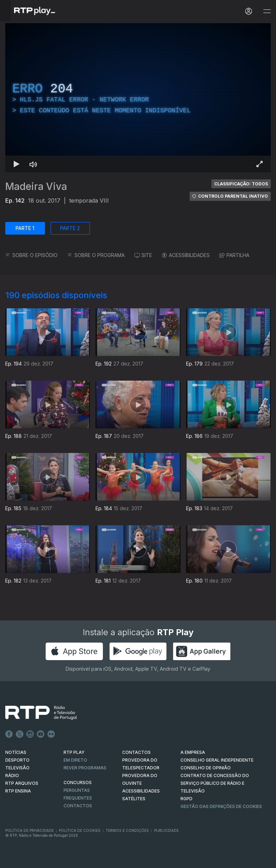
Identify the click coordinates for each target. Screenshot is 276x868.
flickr (51, 734)
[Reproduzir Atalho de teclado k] (17, 164)
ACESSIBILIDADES (186, 255)
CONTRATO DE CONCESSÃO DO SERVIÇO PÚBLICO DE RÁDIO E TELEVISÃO (215, 783)
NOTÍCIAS (16, 752)
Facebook (9, 734)
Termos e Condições (127, 830)
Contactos (78, 806)
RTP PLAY (74, 752)
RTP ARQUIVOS (22, 783)
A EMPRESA (193, 752)
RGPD (186, 799)
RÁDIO (12, 775)
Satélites (134, 799)
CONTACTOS (136, 752)
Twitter (20, 734)
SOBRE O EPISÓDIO (31, 255)
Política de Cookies (80, 830)
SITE (143, 255)
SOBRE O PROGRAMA (96, 255)
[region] (138, 98)
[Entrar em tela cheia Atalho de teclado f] (259, 164)
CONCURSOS (78, 782)
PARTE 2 (70, 228)
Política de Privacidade (29, 830)
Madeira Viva (36, 186)
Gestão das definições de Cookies (221, 806)
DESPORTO (17, 760)
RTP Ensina (18, 791)
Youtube (41, 734)
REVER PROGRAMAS (85, 768)
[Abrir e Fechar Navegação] (267, 11)
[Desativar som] (33, 164)
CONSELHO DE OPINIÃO (206, 768)
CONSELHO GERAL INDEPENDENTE (217, 760)
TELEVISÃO (17, 768)
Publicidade (166, 830)
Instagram (30, 734)
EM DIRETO (75, 760)
